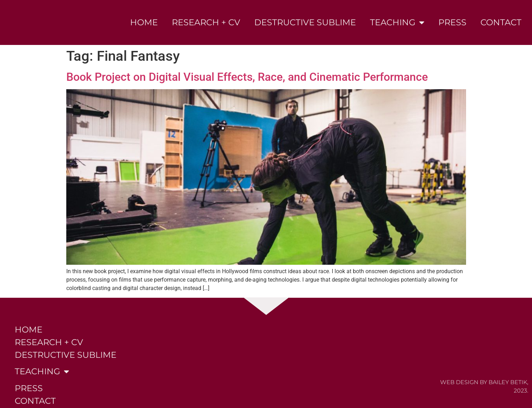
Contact (501, 22)
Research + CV (206, 22)
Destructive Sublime (305, 22)
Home (144, 22)
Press (452, 22)
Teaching (397, 22)
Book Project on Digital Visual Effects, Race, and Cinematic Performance (247, 77)
